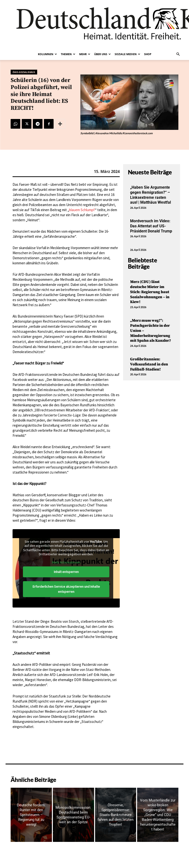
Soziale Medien (127, 54)
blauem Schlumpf (82, 210)
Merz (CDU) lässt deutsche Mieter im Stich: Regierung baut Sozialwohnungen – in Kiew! (150, 292)
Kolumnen (47, 54)
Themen (68, 54)
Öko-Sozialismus (24, 72)
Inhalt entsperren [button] (66, 572)
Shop (148, 54)
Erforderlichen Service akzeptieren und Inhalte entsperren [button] (66, 589)
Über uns (102, 54)
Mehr (85, 54)
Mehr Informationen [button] (66, 562)
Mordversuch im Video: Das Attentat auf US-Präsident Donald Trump (151, 226)
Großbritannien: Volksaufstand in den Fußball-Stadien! (149, 364)
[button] (178, 54)
